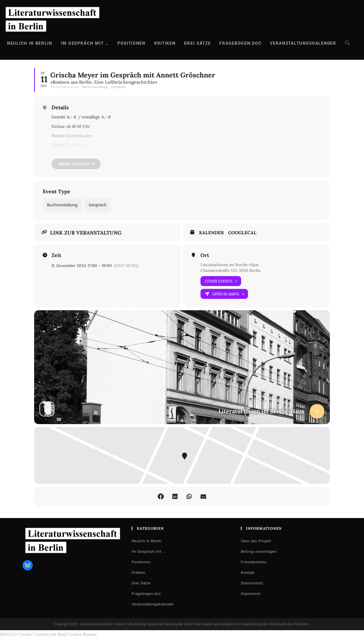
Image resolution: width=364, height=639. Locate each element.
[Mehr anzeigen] (76, 164)
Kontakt (248, 573)
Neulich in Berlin (146, 541)
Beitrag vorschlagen (259, 551)
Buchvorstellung (62, 205)
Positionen (141, 562)
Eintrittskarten (79, 136)
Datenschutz (252, 583)
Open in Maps (224, 294)
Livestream (76, 145)
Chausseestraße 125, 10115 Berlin (231, 270)
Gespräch (98, 205)
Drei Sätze (141, 583)
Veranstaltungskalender (153, 604)
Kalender (211, 233)
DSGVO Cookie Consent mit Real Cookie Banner (48, 634)
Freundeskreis (254, 562)
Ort (205, 255)
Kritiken (138, 573)
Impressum (251, 594)
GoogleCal (242, 233)
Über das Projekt (256, 541)
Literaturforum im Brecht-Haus (229, 265)
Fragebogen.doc (146, 594)
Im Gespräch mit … (149, 551)
